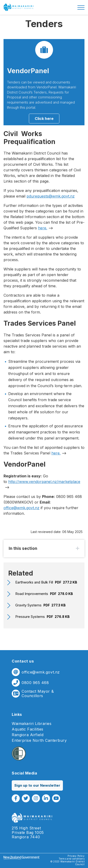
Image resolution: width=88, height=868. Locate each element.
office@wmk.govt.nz (21, 508)
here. (43, 228)
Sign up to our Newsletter (37, 785)
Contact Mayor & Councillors (38, 694)
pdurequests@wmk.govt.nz (51, 196)
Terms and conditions (72, 859)
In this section (23, 548)
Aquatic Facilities (28, 729)
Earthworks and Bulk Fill (46, 582)
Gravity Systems (40, 605)
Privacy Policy (76, 856)
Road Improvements (44, 594)
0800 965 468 (35, 683)
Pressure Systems (42, 617)
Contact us (23, 661)
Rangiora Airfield (28, 735)
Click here (44, 119)
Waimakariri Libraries (32, 724)
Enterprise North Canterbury (39, 740)
